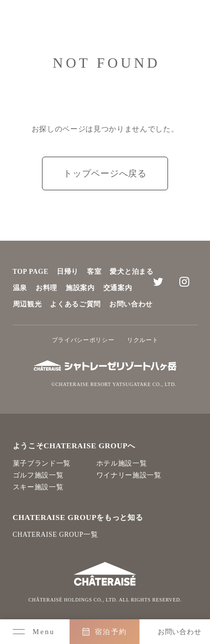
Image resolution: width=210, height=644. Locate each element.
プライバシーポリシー (83, 340)
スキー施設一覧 (38, 487)
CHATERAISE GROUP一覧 (56, 535)
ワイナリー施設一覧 (129, 475)
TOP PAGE (31, 272)
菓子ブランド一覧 (42, 463)
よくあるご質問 (75, 304)
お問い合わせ (131, 304)
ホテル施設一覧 (122, 463)
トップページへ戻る (105, 173)
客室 (94, 272)
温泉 (20, 288)
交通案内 (118, 288)
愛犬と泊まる (131, 272)
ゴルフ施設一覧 (38, 475)
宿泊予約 (111, 632)
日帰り (68, 272)
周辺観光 (27, 304)
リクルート (143, 340)
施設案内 (80, 288)
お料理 (46, 288)
